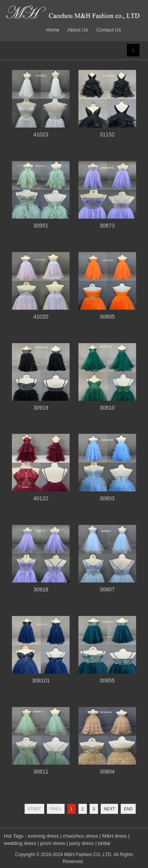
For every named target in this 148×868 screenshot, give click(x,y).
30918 (41, 589)
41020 (41, 317)
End (128, 809)
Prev (56, 809)
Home (54, 30)
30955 (107, 680)
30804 (107, 772)
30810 (107, 408)
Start (34, 809)
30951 (41, 226)
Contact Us (109, 30)
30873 (107, 226)
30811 (41, 772)
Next (109, 809)
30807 (107, 589)
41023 (41, 134)
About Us (78, 30)
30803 (107, 498)
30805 (107, 317)
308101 (41, 680)
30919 (41, 408)
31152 (107, 134)
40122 (41, 498)
